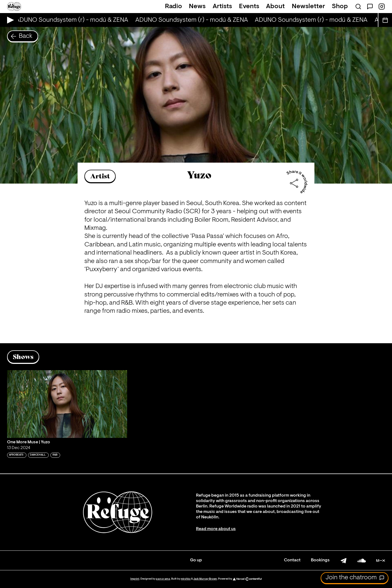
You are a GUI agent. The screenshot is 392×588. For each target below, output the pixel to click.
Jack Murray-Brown (205, 579)
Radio (174, 7)
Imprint (135, 579)
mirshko (186, 579)
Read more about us (216, 529)
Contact (292, 560)
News (197, 7)
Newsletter (308, 7)
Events (249, 7)
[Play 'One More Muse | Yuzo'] (67, 404)
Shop (340, 7)
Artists (222, 7)
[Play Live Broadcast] (9, 20)
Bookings (320, 560)
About (275, 7)
